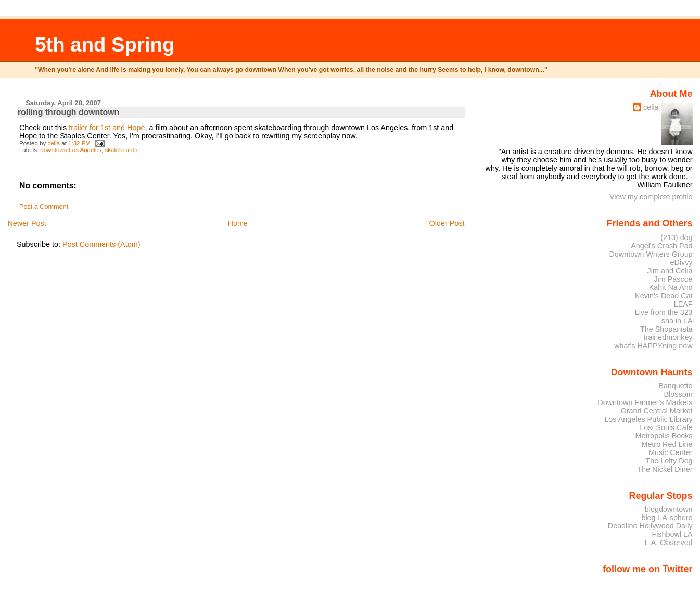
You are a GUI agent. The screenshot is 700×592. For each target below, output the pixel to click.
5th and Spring (105, 45)
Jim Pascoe (673, 279)
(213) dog (676, 237)
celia (651, 107)
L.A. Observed (669, 543)
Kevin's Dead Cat (664, 296)
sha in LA (677, 321)
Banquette (675, 386)
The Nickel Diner (665, 469)
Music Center (671, 452)
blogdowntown (669, 509)
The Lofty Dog (669, 461)
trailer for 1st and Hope (107, 128)
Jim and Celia (670, 271)
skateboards (122, 150)
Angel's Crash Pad (661, 246)
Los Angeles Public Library (648, 419)
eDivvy (682, 262)
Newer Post (27, 223)
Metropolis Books (664, 436)
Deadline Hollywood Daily (650, 526)
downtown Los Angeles (71, 150)
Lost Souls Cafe (666, 427)
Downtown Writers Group (651, 254)
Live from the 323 (664, 312)
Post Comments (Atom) (101, 244)
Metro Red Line (667, 444)
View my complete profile (651, 197)
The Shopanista (666, 329)
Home (237, 223)
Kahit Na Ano (671, 287)
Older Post (447, 223)
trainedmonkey (668, 337)
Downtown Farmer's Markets (645, 402)
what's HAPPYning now (653, 346)
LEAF (683, 304)
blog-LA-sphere (667, 518)
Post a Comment (44, 207)
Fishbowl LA (672, 534)
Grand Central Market (657, 411)
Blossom (678, 394)
